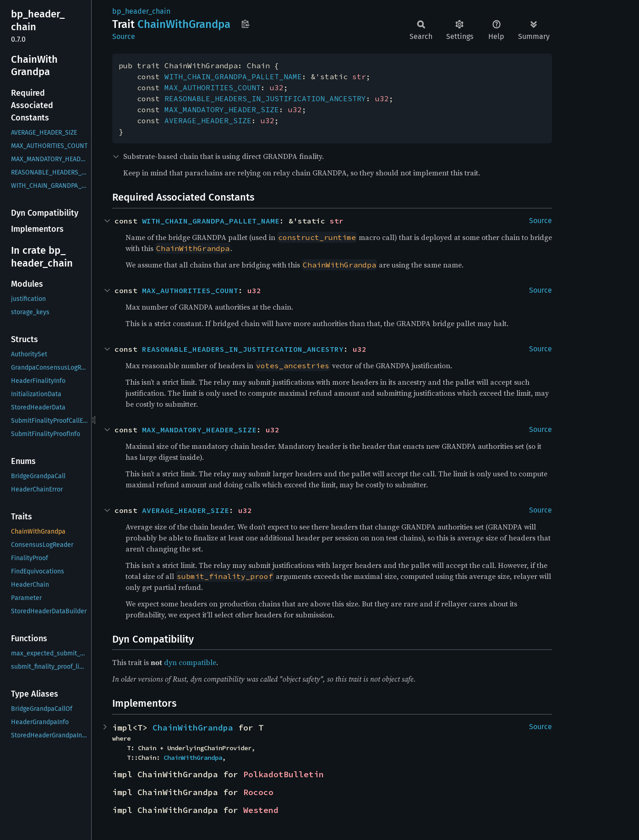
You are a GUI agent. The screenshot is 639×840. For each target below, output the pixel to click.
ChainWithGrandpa (193, 728)
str (359, 76)
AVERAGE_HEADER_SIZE (208, 120)
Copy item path (245, 24)
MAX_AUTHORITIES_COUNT (213, 87)
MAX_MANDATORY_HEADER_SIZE (222, 109)
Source (124, 36)
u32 (277, 87)
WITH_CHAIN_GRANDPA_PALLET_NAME (233, 76)
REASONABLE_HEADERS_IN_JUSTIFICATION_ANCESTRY (265, 98)
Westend (261, 810)
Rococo (258, 792)
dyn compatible (190, 662)
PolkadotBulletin (284, 774)
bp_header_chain (141, 11)
